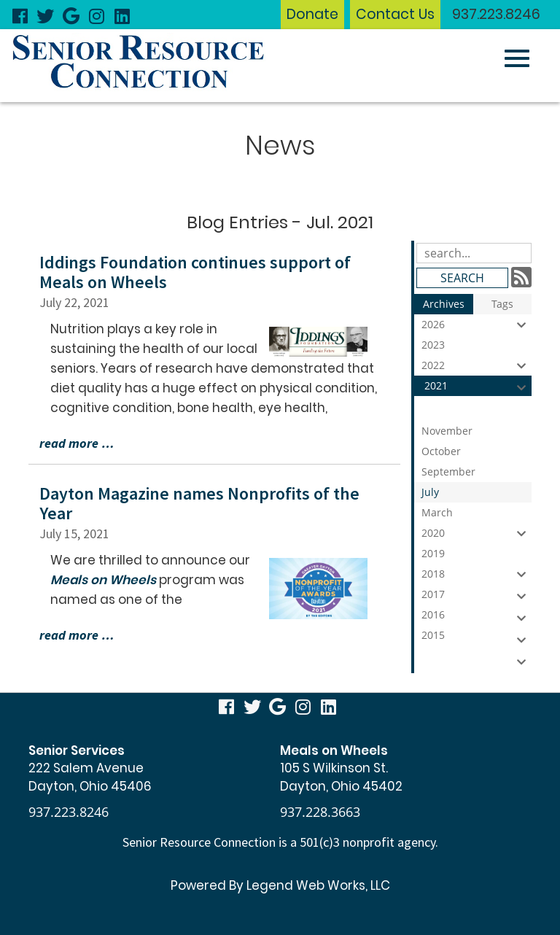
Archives (444, 304)
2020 (477, 533)
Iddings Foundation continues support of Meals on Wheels (195, 272)
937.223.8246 (496, 14)
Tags (502, 304)
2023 (477, 346)
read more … (77, 443)
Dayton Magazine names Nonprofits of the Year (199, 503)
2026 (477, 325)
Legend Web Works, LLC (318, 885)
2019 (477, 555)
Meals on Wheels (103, 580)
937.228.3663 (320, 812)
